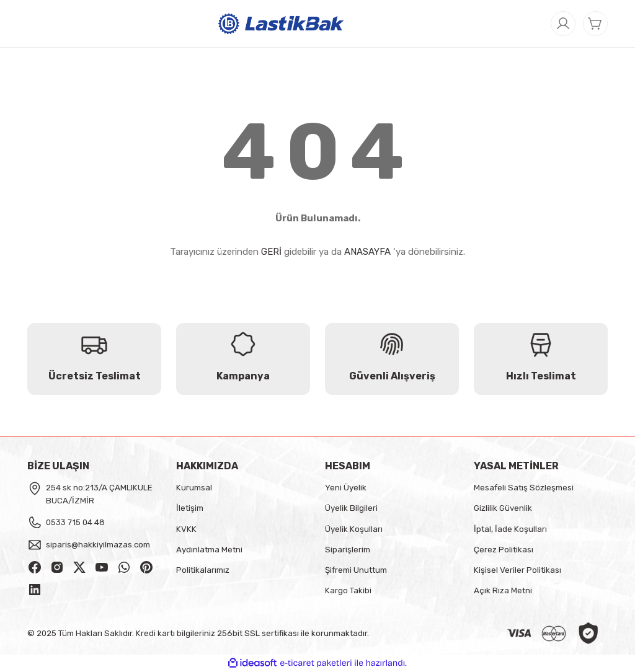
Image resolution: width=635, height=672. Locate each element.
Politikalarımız (203, 570)
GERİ (271, 252)
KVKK (186, 529)
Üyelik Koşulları (354, 529)
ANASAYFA (367, 252)
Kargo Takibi (348, 590)
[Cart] (595, 24)
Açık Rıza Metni (503, 590)
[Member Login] (563, 24)
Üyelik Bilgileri (351, 508)
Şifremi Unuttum (356, 570)
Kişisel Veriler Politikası (517, 570)
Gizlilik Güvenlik (503, 508)
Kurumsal (194, 488)
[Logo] (281, 23)
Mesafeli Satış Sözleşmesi (524, 488)
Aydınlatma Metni (209, 550)
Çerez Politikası (504, 550)
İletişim (190, 508)
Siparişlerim (348, 550)
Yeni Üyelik (346, 488)
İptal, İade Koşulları (510, 529)
